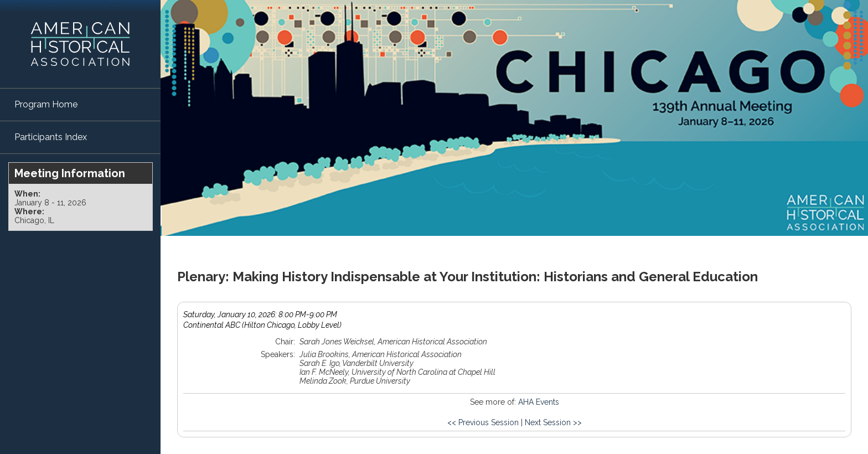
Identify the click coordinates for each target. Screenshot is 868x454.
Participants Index (51, 137)
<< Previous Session (483, 422)
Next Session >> (553, 422)
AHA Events (539, 402)
